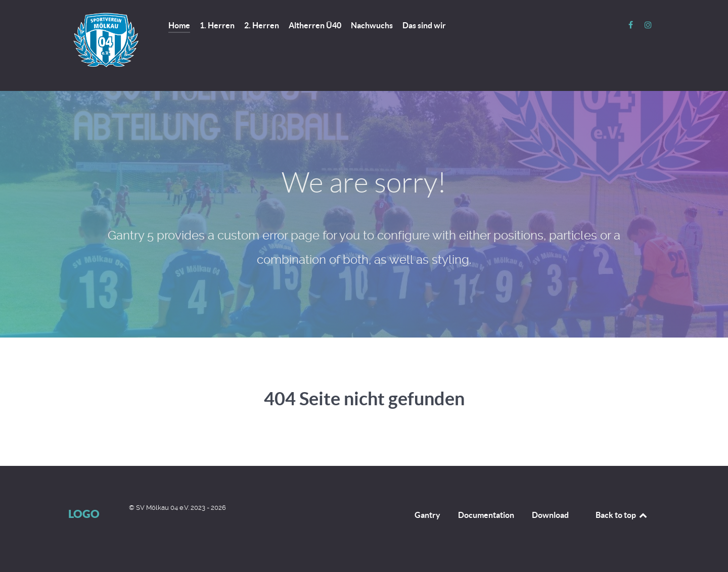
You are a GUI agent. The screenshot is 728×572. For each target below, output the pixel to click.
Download (550, 515)
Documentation (486, 515)
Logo (84, 514)
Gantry (427, 515)
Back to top (622, 515)
